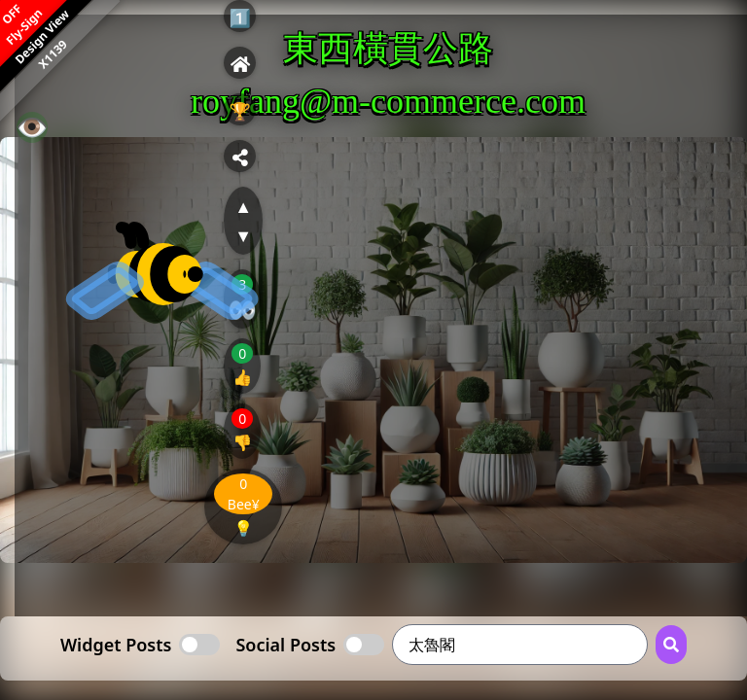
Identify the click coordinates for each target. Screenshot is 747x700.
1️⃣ (240, 17)
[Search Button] (671, 645)
